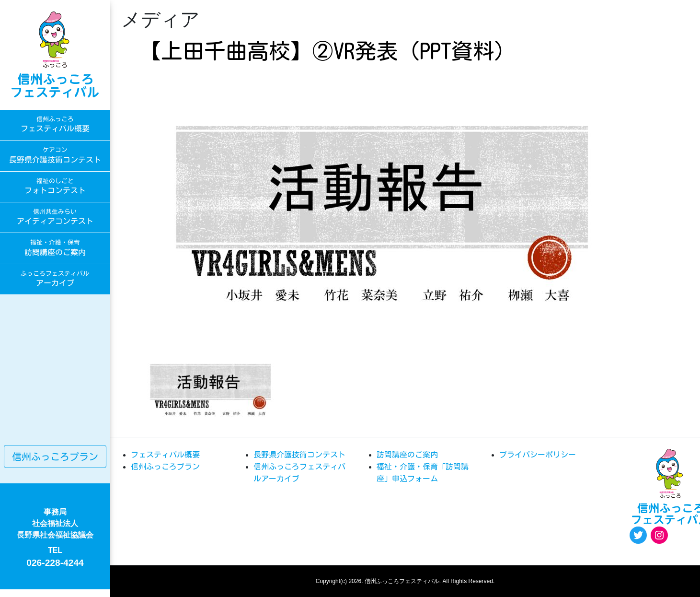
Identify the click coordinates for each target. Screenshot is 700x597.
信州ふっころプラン (55, 457)
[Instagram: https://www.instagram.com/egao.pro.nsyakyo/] (659, 535)
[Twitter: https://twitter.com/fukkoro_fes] (638, 535)
